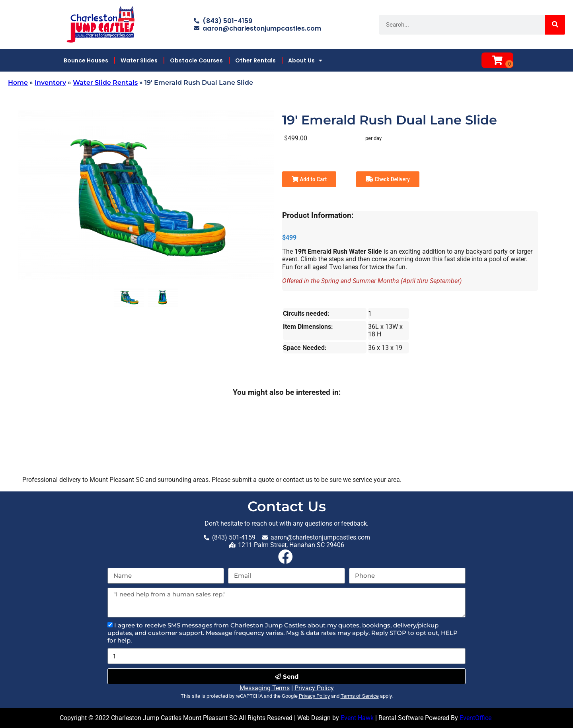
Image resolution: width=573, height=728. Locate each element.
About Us (305, 60)
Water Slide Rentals (105, 83)
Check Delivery (388, 179)
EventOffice (476, 718)
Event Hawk (357, 718)
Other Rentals (255, 60)
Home (18, 83)
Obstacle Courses (196, 60)
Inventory (50, 83)
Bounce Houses (86, 60)
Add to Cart (309, 179)
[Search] (555, 25)
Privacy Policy (314, 688)
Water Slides (139, 60)
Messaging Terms (265, 688)
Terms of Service (360, 696)
